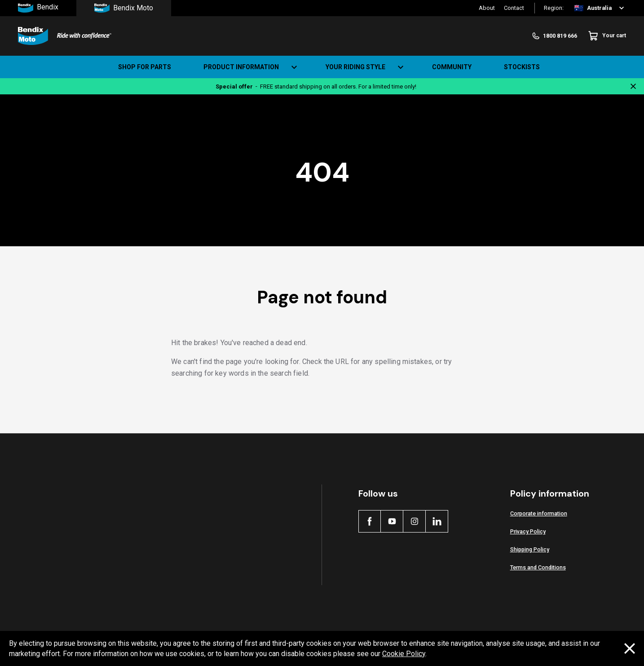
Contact (514, 8)
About (487, 8)
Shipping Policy (530, 549)
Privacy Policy (528, 531)
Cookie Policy (404, 654)
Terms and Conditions (538, 567)
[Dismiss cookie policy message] (630, 648)
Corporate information (539, 513)
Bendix (38, 8)
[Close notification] (633, 86)
